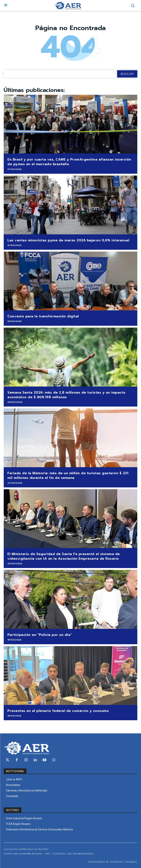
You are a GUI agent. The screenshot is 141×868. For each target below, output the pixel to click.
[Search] (127, 74)
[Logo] (68, 6)
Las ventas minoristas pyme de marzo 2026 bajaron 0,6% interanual (68, 240)
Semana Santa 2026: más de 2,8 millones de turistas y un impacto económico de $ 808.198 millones (67, 395)
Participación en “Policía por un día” (40, 635)
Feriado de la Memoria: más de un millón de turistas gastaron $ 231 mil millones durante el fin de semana (68, 475)
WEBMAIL (132, 862)
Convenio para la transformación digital (43, 316)
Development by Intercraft (106, 862)
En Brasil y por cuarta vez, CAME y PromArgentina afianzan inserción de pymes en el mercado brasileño (69, 162)
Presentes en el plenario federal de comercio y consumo (58, 711)
